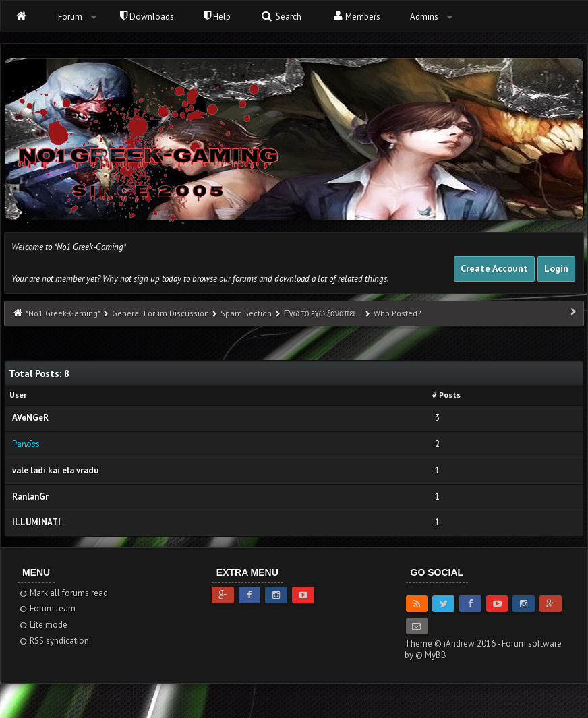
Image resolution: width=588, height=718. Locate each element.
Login (556, 268)
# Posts (446, 395)
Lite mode (43, 625)
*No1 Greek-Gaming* (63, 313)
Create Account (494, 268)
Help (217, 17)
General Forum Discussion (160, 313)
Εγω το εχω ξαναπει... (323, 313)
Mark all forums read (63, 593)
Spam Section (246, 313)
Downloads (147, 17)
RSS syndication (54, 641)
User (18, 395)
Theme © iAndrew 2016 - (453, 644)
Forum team (47, 608)
